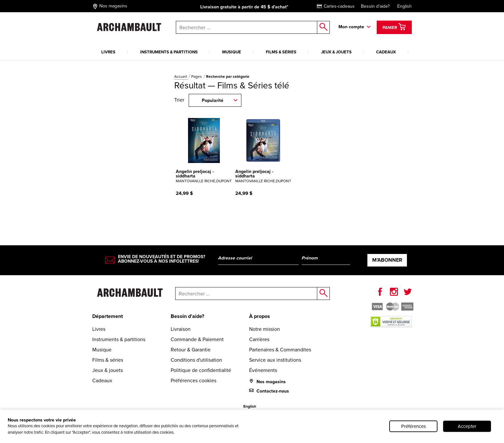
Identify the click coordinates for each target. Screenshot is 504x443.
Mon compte (351, 27)
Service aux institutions (275, 360)
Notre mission (265, 329)
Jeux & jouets (336, 52)
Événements (263, 370)
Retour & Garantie (191, 350)
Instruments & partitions (169, 52)
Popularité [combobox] (213, 100)
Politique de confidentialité (201, 370)
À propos (260, 316)
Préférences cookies (194, 380)
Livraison (181, 329)
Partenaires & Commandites (280, 350)
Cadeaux (386, 52)
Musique (232, 52)
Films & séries (281, 52)
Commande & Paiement (197, 339)
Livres (108, 52)
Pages (197, 77)
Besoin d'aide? (375, 6)
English (405, 6)
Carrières (259, 339)
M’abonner (387, 260)
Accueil (181, 77)
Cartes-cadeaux (336, 6)
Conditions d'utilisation (196, 360)
